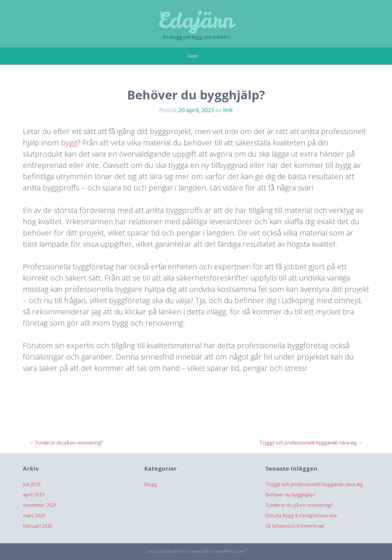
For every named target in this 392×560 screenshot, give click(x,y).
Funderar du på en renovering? (66, 443)
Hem (193, 56)
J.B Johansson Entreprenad (295, 526)
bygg (69, 142)
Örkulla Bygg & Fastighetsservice (301, 516)
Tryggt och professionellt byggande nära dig (311, 443)
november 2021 (40, 505)
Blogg (151, 484)
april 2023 (34, 495)
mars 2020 (34, 516)
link (228, 110)
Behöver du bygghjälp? (290, 495)
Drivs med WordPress (167, 551)
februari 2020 (38, 526)
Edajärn (196, 20)
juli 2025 (32, 484)
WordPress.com (230, 551)
